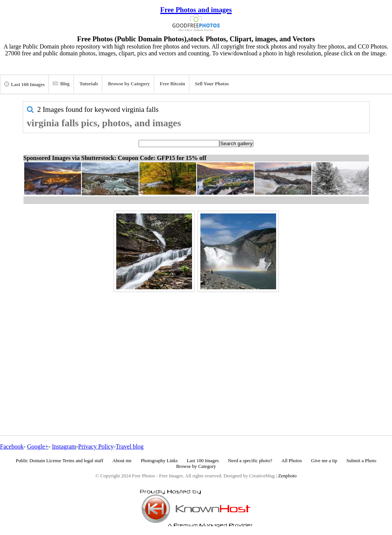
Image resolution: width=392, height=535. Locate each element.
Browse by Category (129, 84)
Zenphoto (287, 476)
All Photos (292, 461)
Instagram (64, 446)
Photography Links (159, 461)
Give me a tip (324, 461)
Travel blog (130, 446)
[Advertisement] (196, 347)
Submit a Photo (361, 461)
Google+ (38, 446)
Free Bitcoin (173, 84)
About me (122, 461)
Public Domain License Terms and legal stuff (60, 461)
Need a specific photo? (250, 461)
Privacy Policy (96, 446)
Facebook (12, 446)
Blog (61, 84)
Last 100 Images (24, 84)
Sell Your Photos (212, 84)
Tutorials (89, 84)
